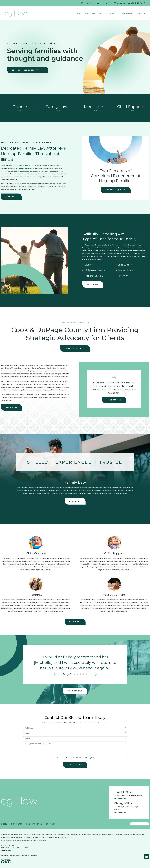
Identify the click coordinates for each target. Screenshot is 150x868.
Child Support (125, 265)
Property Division (94, 276)
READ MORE (11, 197)
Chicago (26, 835)
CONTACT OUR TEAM (116, 190)
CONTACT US (75, 348)
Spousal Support (127, 270)
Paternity (123, 276)
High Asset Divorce (95, 270)
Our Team (90, 14)
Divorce (89, 265)
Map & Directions (120, 798)
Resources (5, 856)
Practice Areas (107, 14)
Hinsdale (17, 835)
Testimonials (126, 14)
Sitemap (34, 856)
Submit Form (75, 765)
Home (78, 14)
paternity (28, 168)
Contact (141, 14)
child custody (38, 168)
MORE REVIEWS (114, 400)
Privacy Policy (91, 758)
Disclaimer (80, 758)
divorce (21, 168)
